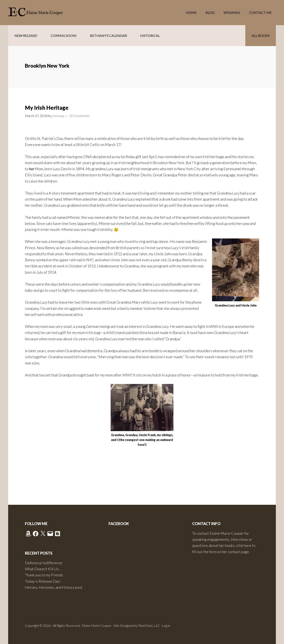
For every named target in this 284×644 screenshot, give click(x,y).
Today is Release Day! (43, 581)
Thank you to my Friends (44, 575)
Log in (166, 625)
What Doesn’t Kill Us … (43, 569)
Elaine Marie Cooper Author (42, 13)
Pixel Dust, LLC (149, 625)
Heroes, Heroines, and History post (54, 587)
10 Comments (79, 116)
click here (244, 545)
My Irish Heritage (47, 108)
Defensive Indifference (44, 563)
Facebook (119, 524)
